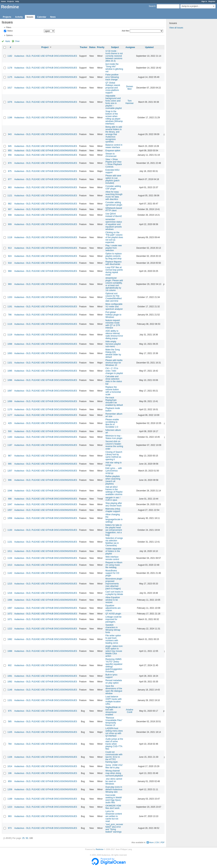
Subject (115, 47)
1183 (10, 437)
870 (10, 163)
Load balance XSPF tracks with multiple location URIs (113, 700)
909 (10, 224)
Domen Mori (130, 88)
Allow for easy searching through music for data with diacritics (114, 196)
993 (10, 816)
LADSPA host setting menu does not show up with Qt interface (114, 732)
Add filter (126, 31)
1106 (10, 757)
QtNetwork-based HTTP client (114, 209)
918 (10, 263)
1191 (10, 307)
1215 (10, 584)
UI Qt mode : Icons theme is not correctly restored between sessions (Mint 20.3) (114, 56)
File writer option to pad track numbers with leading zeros (113, 639)
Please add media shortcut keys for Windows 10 (114, 363)
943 (10, 134)
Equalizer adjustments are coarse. (113, 608)
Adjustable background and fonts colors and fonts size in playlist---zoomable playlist (114, 102)
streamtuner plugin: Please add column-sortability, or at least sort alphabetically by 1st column (114, 284)
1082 (10, 639)
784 (10, 744)
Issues (30, 17)
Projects (11, 1)
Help (17, 1)
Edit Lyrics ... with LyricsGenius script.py (114, 471)
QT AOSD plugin (113, 614)
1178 (10, 68)
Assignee (130, 47)
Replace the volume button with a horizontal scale (113, 391)
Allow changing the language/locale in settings (114, 518)
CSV (157, 842)
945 (10, 146)
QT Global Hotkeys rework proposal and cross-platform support (113, 88)
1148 (10, 690)
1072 (10, 614)
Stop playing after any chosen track (114, 504)
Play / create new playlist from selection (114, 248)
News (53, 17)
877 (10, 179)
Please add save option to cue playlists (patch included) (113, 179)
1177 (10, 415)
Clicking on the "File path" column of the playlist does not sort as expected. (114, 237)
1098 (10, 344)
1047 (10, 504)
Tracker (84, 47)
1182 (10, 56)
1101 (10, 363)
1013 (10, 565)
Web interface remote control (112, 558)
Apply (8, 41)
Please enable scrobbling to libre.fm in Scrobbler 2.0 (112, 423)
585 (10, 722)
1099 (10, 401)
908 (10, 215)
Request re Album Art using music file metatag (114, 565)
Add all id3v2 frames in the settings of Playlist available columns (114, 491)
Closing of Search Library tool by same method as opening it (114, 456)
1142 (10, 573)
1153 (10, 297)
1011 (10, 551)
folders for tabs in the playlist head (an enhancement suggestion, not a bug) (114, 530)
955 (10, 151)
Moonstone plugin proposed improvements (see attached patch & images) (114, 584)
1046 (10, 491)
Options (9, 35)
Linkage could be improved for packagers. (113, 619)
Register (212, 1)
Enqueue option (113, 151)
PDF (163, 842)
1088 (10, 651)
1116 (10, 324)
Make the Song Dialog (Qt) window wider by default (113, 353)
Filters (9, 27)
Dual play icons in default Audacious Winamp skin (114, 789)
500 (10, 431)
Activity (19, 17)
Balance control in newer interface (114, 146)
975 (10, 711)
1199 (10, 799)
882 (10, 204)
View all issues (176, 28)
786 (10, 315)
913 (10, 248)
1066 (10, 600)
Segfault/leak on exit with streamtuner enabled (113, 711)
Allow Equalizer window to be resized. (113, 600)
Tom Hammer (130, 102)
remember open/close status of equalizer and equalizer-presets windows (114, 224)
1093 (10, 353)
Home (3, 1)
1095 (10, 371)
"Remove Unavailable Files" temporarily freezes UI (114, 722)
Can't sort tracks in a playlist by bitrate (114, 593)
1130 (10, 530)
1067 (10, 608)
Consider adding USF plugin (113, 187)
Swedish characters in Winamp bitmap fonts (113, 629)
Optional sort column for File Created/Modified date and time (113, 297)
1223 (10, 807)
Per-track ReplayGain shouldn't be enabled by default (114, 401)
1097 (10, 391)
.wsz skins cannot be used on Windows (114, 781)
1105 (10, 732)
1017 (10, 88)
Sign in (204, 1)
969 (10, 284)
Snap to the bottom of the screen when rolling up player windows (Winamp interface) (114, 118)
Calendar (42, 17)
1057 (10, 510)
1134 (10, 558)
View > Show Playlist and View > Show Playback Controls (114, 163)
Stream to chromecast (111, 155)
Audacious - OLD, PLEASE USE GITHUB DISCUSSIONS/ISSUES (46, 56)
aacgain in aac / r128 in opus (113, 499)
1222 (10, 629)
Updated (149, 47)
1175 (10, 77)
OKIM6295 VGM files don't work (113, 807)
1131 (10, 542)
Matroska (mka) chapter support (113, 510)
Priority (101, 47)
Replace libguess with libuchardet (113, 263)
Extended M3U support (112, 171)
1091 (10, 676)
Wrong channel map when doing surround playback (114, 773)
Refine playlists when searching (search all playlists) (113, 480)
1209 (10, 789)
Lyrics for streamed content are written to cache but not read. (114, 816)
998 (10, 499)
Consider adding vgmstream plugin (114, 204)
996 (10, 480)
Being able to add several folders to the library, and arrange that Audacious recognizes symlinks (114, 134)
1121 (10, 196)
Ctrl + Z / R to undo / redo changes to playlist (114, 371)
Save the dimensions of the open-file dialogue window (114, 690)
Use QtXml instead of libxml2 (114, 215)
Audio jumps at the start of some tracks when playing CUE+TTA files (114, 744)
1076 (10, 102)
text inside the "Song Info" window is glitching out (114, 68)
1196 (10, 118)
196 (10, 773)
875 (10, 171)
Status (10, 31)
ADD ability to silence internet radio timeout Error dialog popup (114, 335)
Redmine (99, 849)
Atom (151, 842)
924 (10, 256)
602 (10, 665)
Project (45, 47)
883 (10, 187)
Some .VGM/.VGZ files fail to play (114, 766)
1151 (10, 700)
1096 (10, 380)
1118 (10, 237)
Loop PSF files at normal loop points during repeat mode (114, 271)
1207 (10, 471)
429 (10, 423)
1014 (10, 766)
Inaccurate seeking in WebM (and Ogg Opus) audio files (114, 799)
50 (27, 838)
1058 (10, 518)
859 (10, 781)
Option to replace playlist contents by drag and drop (113, 256)
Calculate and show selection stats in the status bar (114, 380)
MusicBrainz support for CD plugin (112, 573)
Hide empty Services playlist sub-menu (113, 344)
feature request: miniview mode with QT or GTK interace (113, 324)
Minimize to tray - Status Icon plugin (114, 437)
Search (152, 6)
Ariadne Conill (130, 711)
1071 (10, 619)
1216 (10, 593)
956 (10, 155)
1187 (10, 445)
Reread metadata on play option (114, 682)
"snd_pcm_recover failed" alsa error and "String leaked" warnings (114, 828)
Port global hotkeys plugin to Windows (113, 315)
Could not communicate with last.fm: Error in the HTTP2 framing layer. (114, 757)
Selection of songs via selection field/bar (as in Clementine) (114, 542)
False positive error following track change (112, 77)
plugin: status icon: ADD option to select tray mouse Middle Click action (114, 651)
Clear (17, 41)
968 (10, 271)
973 (10, 828)
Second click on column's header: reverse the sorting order (114, 445)
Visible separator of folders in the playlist (113, 551)
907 (10, 209)
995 (10, 464)
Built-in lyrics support (111, 676)
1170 (10, 409)
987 (10, 456)
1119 (10, 335)
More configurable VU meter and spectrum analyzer (114, 307)
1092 (10, 682)
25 (23, 838)
